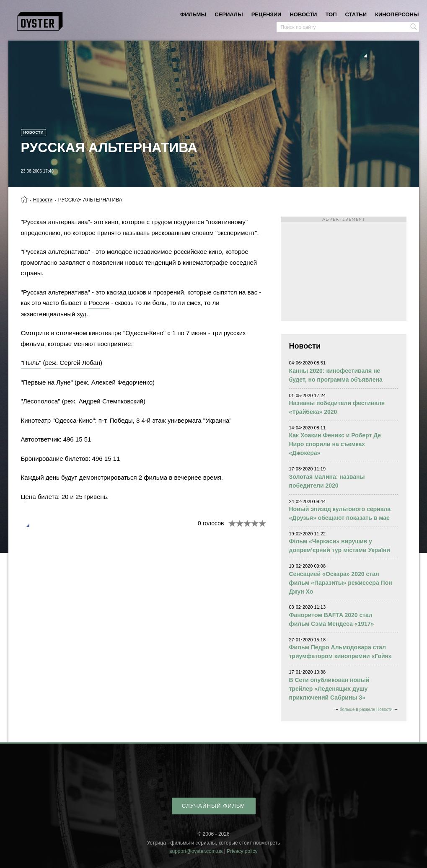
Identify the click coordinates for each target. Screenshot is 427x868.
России (99, 303)
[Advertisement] (344, 269)
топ (331, 14)
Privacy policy (242, 851)
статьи (356, 14)
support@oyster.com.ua (196, 851)
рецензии (267, 14)
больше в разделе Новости (366, 709)
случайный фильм (213, 806)
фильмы (193, 14)
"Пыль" (31, 363)
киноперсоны (397, 14)
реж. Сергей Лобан (72, 363)
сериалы (229, 14)
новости (303, 14)
